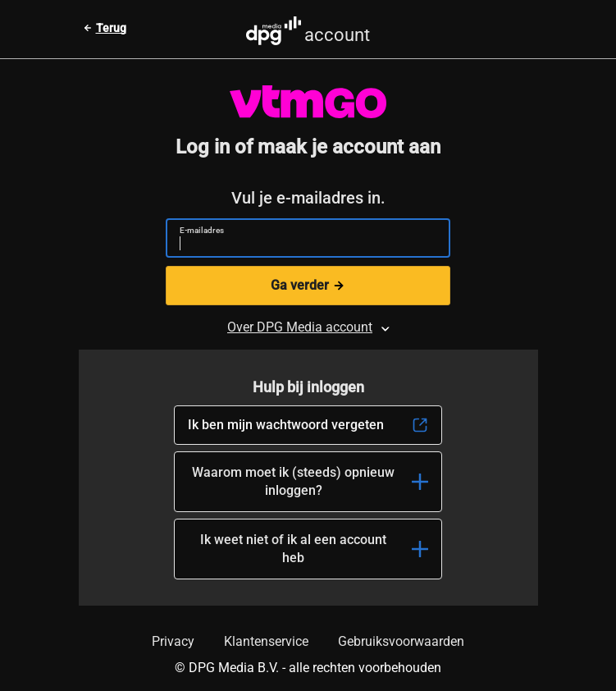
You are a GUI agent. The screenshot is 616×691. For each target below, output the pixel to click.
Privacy (173, 641)
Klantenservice (266, 641)
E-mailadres (202, 230)
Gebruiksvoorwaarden (401, 641)
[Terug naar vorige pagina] (105, 28)
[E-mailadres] (301, 245)
